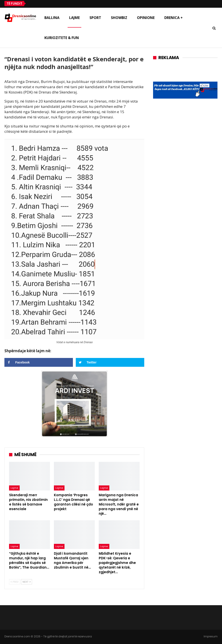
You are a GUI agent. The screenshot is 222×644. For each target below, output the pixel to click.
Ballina (52, 18)
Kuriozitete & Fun (62, 38)
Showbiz (119, 18)
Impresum (211, 636)
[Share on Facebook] (39, 362)
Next (27, 582)
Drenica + (174, 18)
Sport (95, 18)
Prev (15, 582)
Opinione (146, 18)
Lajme (74, 18)
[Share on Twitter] (110, 362)
